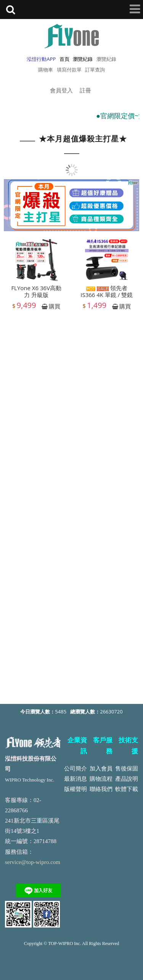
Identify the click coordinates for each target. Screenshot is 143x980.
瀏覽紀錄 (106, 59)
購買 (55, 308)
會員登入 (61, 90)
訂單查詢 (95, 70)
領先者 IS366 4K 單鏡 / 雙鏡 (107, 294)
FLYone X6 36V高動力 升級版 (36, 294)
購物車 (46, 70)
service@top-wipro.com (33, 862)
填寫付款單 (69, 70)
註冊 (85, 90)
